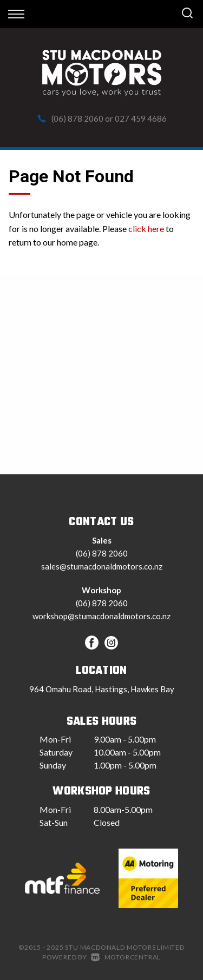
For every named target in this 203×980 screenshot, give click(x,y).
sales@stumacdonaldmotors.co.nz (102, 566)
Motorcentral (126, 957)
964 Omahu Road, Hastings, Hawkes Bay (102, 689)
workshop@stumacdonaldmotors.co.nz (101, 616)
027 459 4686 (141, 118)
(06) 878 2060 (77, 118)
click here (146, 229)
